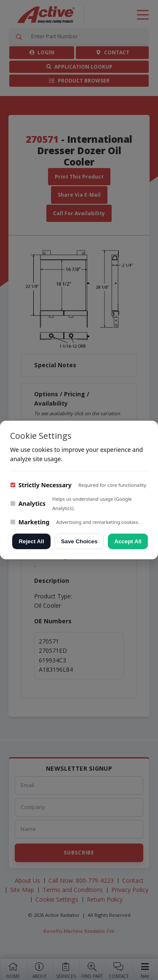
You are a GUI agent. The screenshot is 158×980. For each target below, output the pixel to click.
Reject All (31, 541)
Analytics (28, 503)
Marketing (30, 522)
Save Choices (79, 541)
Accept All (128, 541)
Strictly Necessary (41, 485)
